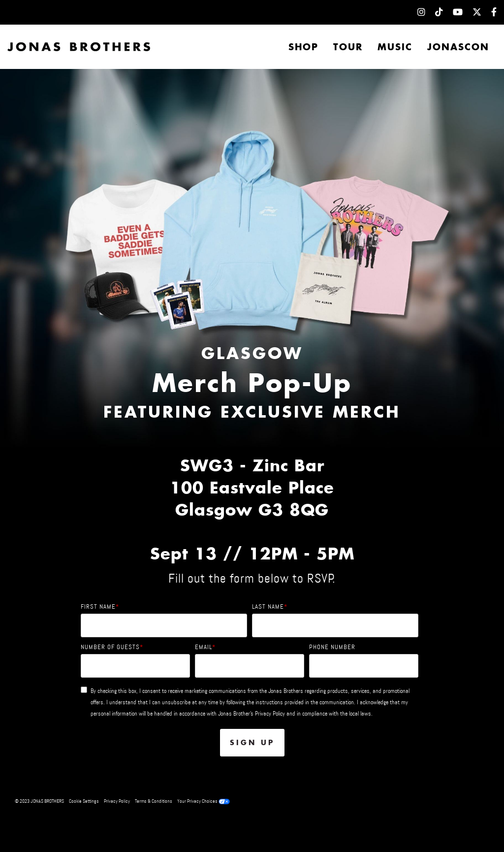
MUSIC (395, 47)
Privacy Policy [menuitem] (117, 801)
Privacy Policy (270, 714)
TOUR (348, 47)
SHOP (303, 47)
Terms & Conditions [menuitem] (154, 801)
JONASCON (458, 47)
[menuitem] (416, 12)
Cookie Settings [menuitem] (84, 801)
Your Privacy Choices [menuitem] (204, 801)
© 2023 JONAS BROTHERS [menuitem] (39, 801)
